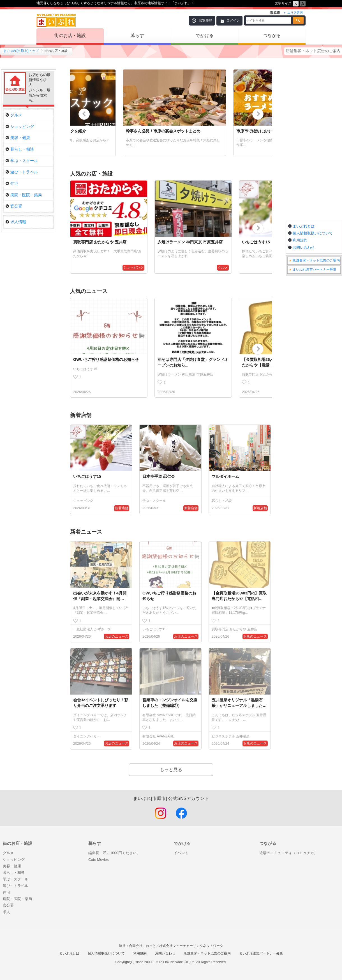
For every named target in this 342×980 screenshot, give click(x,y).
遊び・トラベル (22, 172)
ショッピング (20, 126)
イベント (181, 853)
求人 (6, 912)
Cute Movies (99, 860)
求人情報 (16, 222)
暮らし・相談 (20, 149)
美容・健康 (18, 138)
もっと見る (171, 770)
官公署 (14, 206)
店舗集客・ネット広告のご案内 (313, 51)
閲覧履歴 (205, 20)
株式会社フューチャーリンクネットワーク (191, 946)
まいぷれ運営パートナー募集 (315, 269)
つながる (272, 35)
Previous (84, 114)
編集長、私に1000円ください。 (114, 853)
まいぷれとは (304, 226)
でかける (205, 35)
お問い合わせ (304, 247)
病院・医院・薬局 (24, 195)
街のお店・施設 (70, 35)
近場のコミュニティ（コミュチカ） (288, 853)
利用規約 (300, 240)
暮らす (137, 35)
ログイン (233, 20)
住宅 (12, 183)
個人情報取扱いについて (313, 233)
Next (258, 114)
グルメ (14, 115)
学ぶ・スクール (22, 161)
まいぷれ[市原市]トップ (21, 51)
